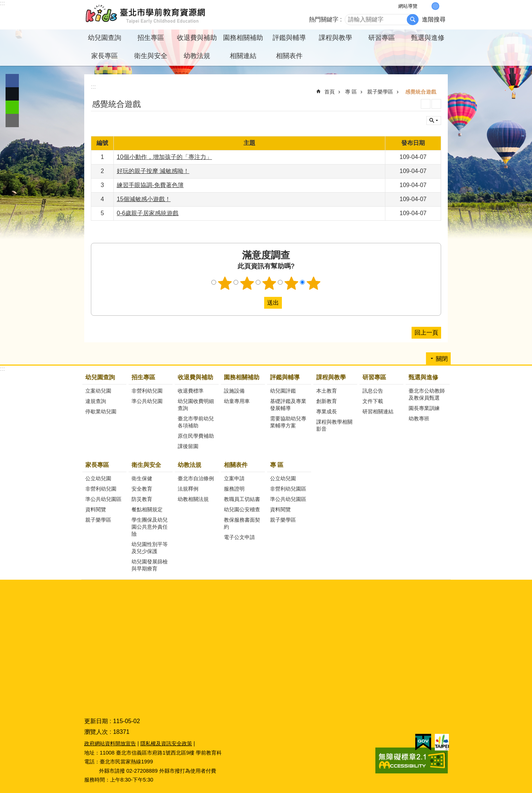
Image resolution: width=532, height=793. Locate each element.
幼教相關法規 (193, 499)
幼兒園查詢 (100, 377)
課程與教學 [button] (335, 38)
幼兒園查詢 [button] (105, 38)
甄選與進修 (423, 377)
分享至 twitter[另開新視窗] (12, 94)
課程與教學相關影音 (334, 425)
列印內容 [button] (426, 104)
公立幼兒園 (98, 478)
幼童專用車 (237, 401)
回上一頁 (426, 333)
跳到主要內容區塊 (4, 4)
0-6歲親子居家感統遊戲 (148, 213)
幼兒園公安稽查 (242, 509)
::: (2, 3)
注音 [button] (436, 104)
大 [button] (443, 6)
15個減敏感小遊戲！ (144, 199)
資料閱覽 (96, 509)
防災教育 (142, 499)
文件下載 (373, 401)
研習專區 (374, 377)
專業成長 (327, 411)
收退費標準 (191, 391)
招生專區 (143, 377)
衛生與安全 (146, 465)
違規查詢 (96, 401)
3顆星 (269, 283)
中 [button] (435, 6)
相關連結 (243, 56)
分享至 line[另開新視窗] (12, 107)
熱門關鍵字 (324, 19)
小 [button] (428, 6)
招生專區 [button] (151, 38)
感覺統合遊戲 (421, 92)
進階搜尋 (434, 19)
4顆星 (291, 283)
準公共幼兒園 (147, 401)
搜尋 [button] (413, 20)
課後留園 (188, 446)
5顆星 (314, 283)
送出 (257, 303)
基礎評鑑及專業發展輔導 (288, 405)
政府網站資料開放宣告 (110, 743)
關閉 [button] (434, 121)
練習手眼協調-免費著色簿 (150, 185)
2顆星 (247, 283)
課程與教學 (331, 377)
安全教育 (142, 489)
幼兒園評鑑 (283, 391)
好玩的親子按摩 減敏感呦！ (153, 171)
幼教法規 (190, 465)
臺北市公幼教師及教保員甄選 (427, 394)
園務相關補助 (242, 377)
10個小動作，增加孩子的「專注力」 (164, 157)
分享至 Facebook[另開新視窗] (12, 81)
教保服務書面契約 (242, 523)
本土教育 (327, 391)
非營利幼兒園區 (288, 489)
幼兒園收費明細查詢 (196, 405)
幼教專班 (419, 418)
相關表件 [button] (289, 56)
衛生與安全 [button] (151, 56)
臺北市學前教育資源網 (146, 15)
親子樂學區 (380, 92)
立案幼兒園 (98, 391)
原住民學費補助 (196, 436)
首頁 (330, 92)
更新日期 (96, 721)
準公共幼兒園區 (103, 499)
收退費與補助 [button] (197, 38)
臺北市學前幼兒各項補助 (196, 422)
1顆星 (225, 283)
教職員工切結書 (242, 499)
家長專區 (97, 465)
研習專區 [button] (382, 38)
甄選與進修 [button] (428, 38)
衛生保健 (142, 478)
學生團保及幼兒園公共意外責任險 (150, 527)
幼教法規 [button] (197, 56)
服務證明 (234, 489)
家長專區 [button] (105, 56)
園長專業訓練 (424, 408)
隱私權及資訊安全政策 (166, 743)
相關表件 (236, 465)
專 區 (351, 92)
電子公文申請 (239, 537)
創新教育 (327, 401)
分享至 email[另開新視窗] (12, 121)
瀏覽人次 (96, 732)
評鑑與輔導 (285, 377)
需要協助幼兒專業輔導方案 (288, 422)
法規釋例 (188, 489)
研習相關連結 (378, 411)
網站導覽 (408, 6)
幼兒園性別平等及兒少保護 (150, 548)
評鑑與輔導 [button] (289, 38)
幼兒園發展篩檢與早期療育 (150, 565)
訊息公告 (373, 391)
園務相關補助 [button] (243, 38)
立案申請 (234, 478)
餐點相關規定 (147, 509)
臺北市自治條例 (196, 478)
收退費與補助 (195, 377)
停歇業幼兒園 (101, 411)
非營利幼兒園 (147, 391)
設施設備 (234, 391)
